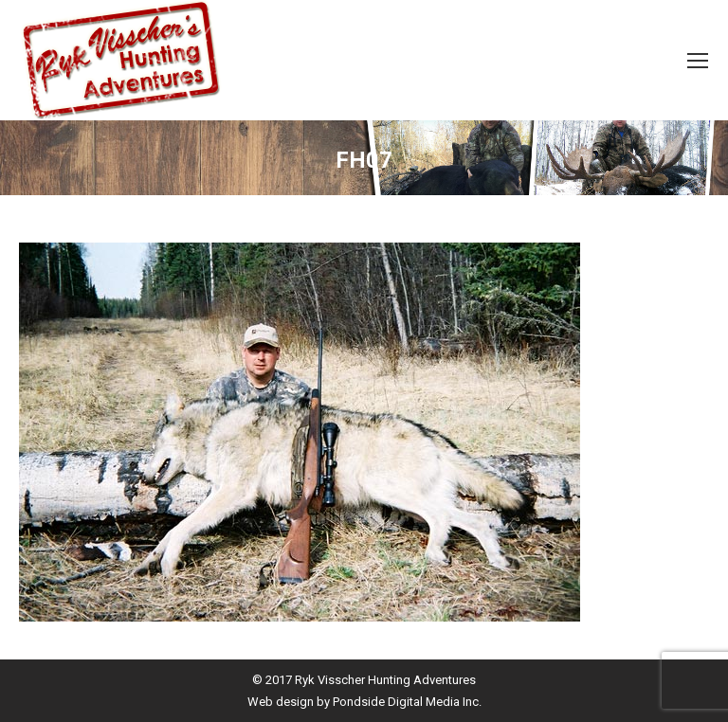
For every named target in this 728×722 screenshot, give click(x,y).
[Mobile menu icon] (698, 61)
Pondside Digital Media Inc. (407, 702)
